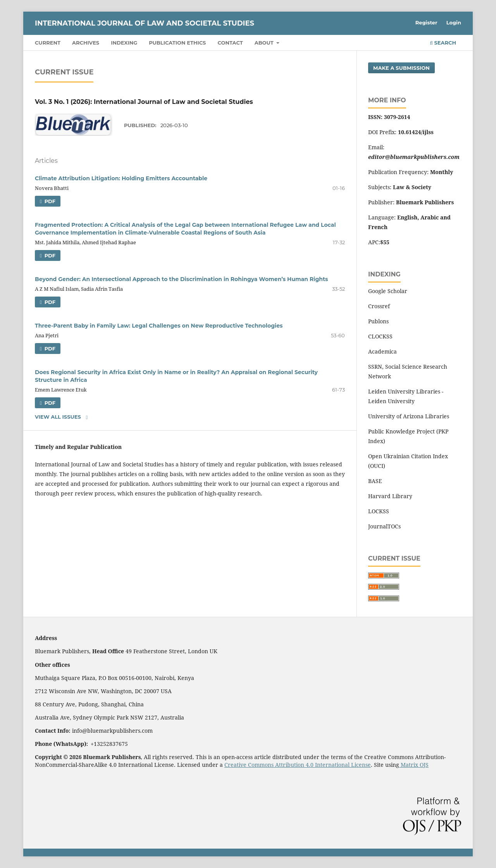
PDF (49, 201)
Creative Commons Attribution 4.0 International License (298, 765)
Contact (230, 43)
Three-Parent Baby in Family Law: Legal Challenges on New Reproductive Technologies (159, 326)
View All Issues (58, 417)
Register (426, 22)
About (265, 43)
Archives (86, 43)
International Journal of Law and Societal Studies (145, 23)
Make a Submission (401, 68)
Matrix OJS (414, 765)
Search (443, 43)
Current (48, 43)
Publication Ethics (177, 43)
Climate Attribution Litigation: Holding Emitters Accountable (121, 178)
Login (454, 22)
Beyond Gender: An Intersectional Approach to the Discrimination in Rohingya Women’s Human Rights (181, 279)
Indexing (124, 43)
